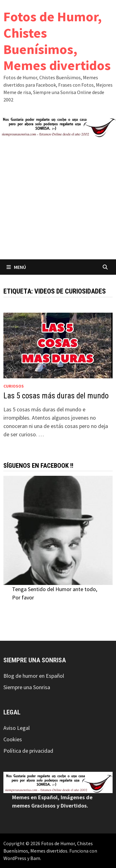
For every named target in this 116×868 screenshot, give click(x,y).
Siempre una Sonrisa (27, 687)
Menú (16, 267)
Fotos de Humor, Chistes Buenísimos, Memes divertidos (57, 41)
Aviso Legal (17, 728)
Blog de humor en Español (34, 676)
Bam (35, 858)
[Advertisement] (58, 198)
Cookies (13, 739)
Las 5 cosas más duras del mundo (56, 396)
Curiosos (14, 386)
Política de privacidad (28, 751)
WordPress (15, 858)
